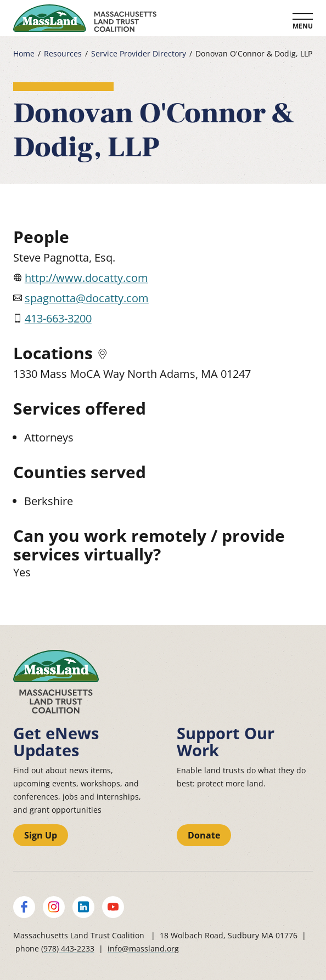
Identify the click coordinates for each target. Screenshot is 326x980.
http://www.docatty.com (86, 278)
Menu (303, 26)
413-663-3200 (58, 318)
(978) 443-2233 (68, 948)
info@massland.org (143, 948)
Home (24, 54)
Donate (204, 835)
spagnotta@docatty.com (87, 298)
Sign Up (41, 835)
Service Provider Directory (139, 54)
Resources (63, 54)
